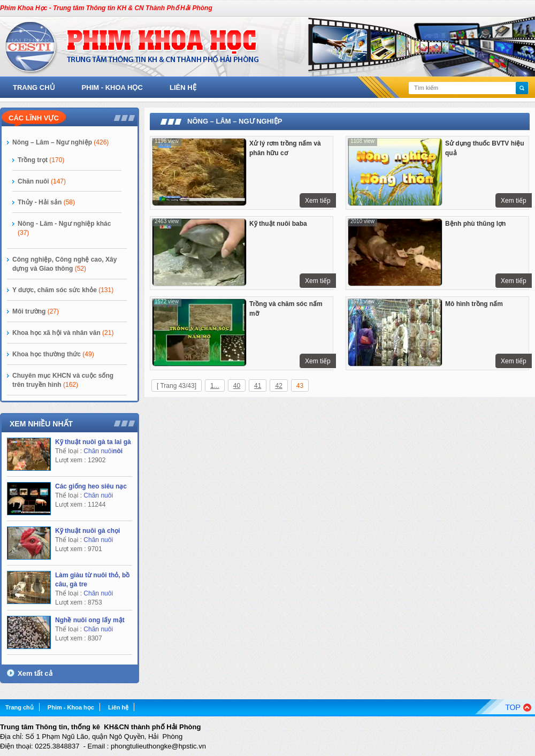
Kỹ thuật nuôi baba (278, 224)
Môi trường (36, 311)
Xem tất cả (35, 673)
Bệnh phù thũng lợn (475, 224)
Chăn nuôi (42, 181)
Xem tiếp (318, 201)
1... (215, 386)
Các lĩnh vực (34, 118)
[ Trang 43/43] (177, 386)
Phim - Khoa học (112, 87)
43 (300, 386)
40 (237, 386)
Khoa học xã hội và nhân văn (63, 333)
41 (258, 386)
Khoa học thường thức (53, 354)
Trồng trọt (41, 160)
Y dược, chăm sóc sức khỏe (63, 290)
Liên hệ (183, 87)
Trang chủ (34, 87)
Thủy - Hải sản (46, 202)
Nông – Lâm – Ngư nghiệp (60, 142)
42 (278, 386)
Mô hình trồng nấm (474, 304)
